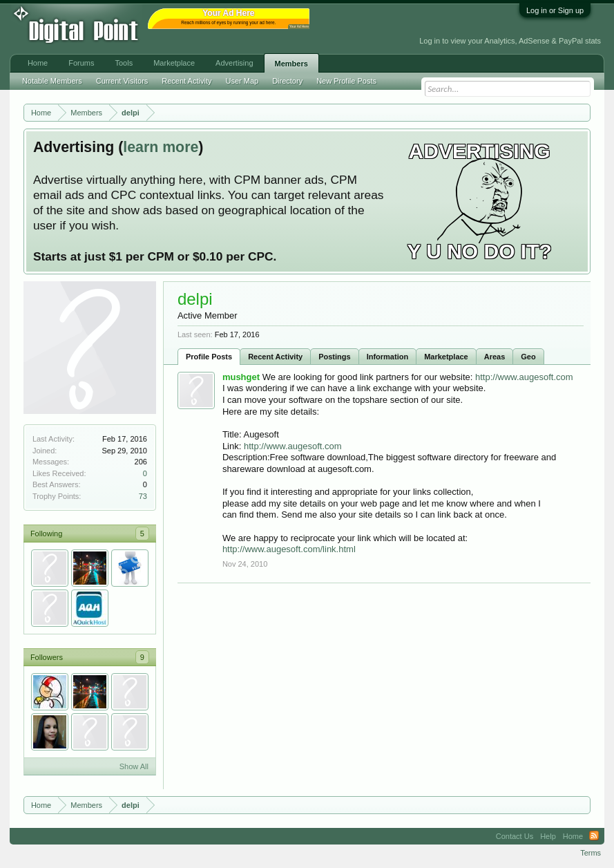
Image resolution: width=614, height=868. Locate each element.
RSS (594, 836)
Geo (528, 357)
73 (143, 496)
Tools (124, 63)
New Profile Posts (346, 81)
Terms (591, 853)
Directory (287, 81)
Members (291, 64)
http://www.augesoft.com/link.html (289, 549)
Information (388, 357)
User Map (242, 81)
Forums (81, 63)
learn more (161, 147)
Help (548, 836)
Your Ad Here (299, 27)
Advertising (234, 63)
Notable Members (52, 81)
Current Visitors (122, 81)
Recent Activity (275, 357)
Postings (334, 357)
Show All (134, 766)
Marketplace (446, 357)
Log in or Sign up (555, 10)
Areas (495, 357)
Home (38, 63)
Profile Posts (209, 357)
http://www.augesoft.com (524, 377)
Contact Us (515, 836)
